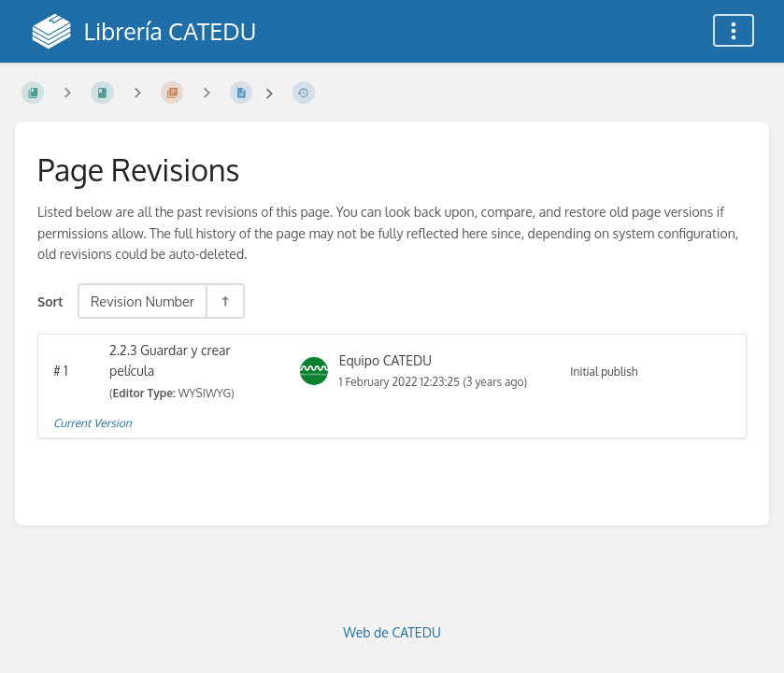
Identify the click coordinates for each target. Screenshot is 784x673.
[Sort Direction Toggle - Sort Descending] (224, 301)
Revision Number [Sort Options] (143, 301)
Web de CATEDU (392, 632)
